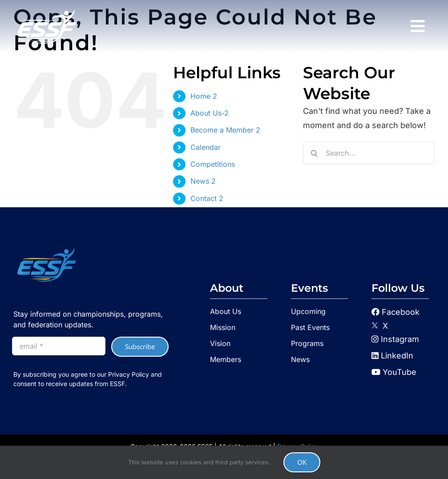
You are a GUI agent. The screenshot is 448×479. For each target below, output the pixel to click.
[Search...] (369, 153)
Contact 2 (207, 198)
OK (302, 462)
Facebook (401, 312)
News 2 (203, 181)
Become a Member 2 (225, 130)
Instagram (395, 339)
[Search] (314, 153)
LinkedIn (392, 356)
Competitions (213, 164)
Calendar (206, 147)
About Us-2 (210, 113)
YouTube (394, 372)
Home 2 (204, 96)
